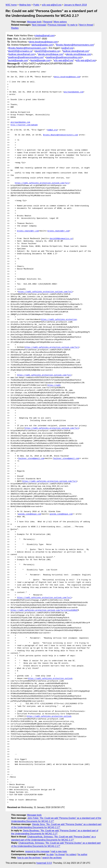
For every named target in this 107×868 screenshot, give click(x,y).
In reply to (73, 25)
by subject (71, 854)
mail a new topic (59, 851)
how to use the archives (29, 858)
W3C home (11, 5)
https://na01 (54, 385)
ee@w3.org (67, 48)
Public (36, 5)
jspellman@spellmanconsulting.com (26, 57)
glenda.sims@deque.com (51, 54)
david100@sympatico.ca (20, 51)
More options (60, 22)
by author (83, 854)
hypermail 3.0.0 (44, 863)
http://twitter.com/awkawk (24, 125)
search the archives (52, 858)
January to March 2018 (75, 5)
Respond (48, 22)
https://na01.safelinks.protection (59, 320)
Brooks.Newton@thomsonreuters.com (75, 45)
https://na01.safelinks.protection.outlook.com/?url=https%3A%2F (44, 610)
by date (50, 854)
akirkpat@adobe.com (42, 45)
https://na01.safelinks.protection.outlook (50, 679)
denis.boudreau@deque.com (43, 42)
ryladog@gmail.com (45, 36)
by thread (60, 854)
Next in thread (86, 25)
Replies (15, 28)
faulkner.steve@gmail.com (76, 51)
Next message (39, 25)
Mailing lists (25, 5)
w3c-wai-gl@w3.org (52, 5)
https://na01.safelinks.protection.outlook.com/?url (42, 183)
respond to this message (37, 851)
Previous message (57, 25)
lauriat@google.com (18, 60)
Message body (34, 22)
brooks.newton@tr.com (28, 231)
